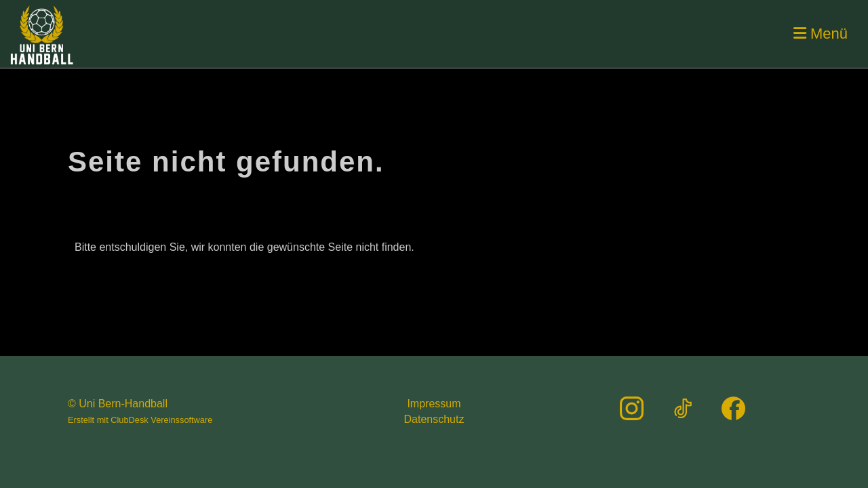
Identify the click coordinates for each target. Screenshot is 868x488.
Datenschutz (434, 419)
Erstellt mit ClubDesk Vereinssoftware (140, 420)
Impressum (434, 404)
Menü (821, 34)
